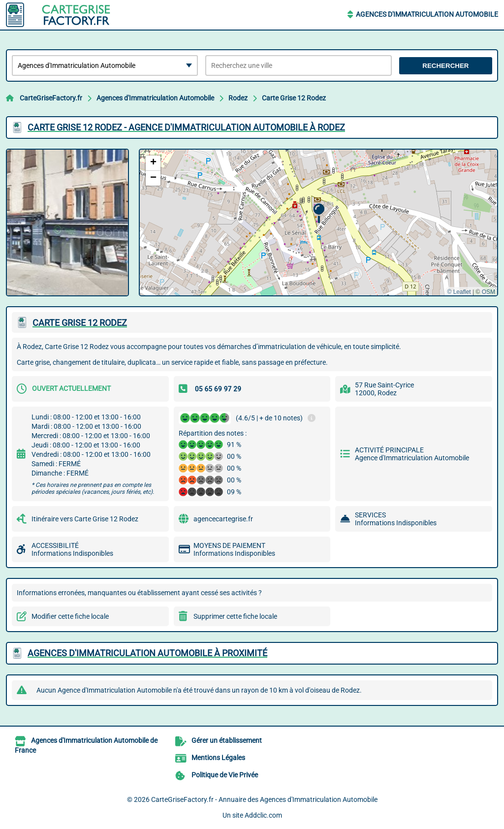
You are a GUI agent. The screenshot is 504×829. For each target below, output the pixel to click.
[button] (319, 213)
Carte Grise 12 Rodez (294, 98)
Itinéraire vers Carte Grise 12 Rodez (85, 519)
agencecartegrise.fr (223, 519)
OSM (488, 292)
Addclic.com (263, 815)
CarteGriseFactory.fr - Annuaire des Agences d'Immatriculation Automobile (264, 799)
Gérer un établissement (227, 740)
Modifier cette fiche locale (70, 616)
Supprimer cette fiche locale (235, 616)
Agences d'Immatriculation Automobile (427, 14)
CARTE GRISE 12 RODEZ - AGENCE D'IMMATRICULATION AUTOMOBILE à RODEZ (186, 127)
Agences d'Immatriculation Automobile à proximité (147, 653)
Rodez (238, 98)
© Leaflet (459, 292)
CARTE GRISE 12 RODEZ (80, 323)
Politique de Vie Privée (225, 775)
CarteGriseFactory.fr (51, 98)
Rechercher (445, 66)
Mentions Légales (218, 758)
